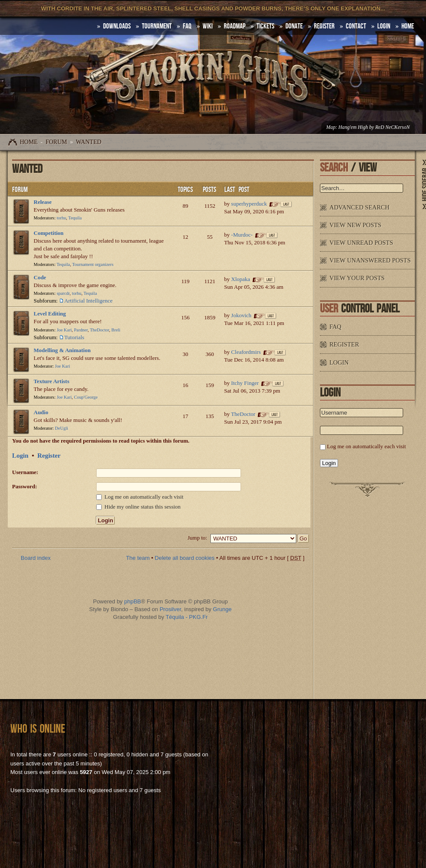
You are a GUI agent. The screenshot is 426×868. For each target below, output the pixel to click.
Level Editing (50, 314)
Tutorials (74, 337)
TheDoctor (99, 330)
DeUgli (61, 428)
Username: (25, 472)
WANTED (89, 142)
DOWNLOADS (117, 26)
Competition (49, 233)
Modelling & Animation (62, 350)
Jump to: (197, 538)
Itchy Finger (245, 383)
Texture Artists (52, 381)
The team (138, 558)
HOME (408, 26)
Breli (116, 330)
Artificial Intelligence (88, 301)
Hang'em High (353, 127)
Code (40, 277)
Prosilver (170, 609)
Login (384, 26)
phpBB (133, 601)
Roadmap (235, 26)
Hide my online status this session (138, 507)
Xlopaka (241, 279)
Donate (294, 26)
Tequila (75, 218)
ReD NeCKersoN (392, 127)
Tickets (265, 26)
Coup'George (86, 397)
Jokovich (241, 315)
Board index (36, 558)
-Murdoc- (242, 235)
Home (29, 142)
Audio (41, 412)
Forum (56, 142)
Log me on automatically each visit (140, 497)
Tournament (157, 26)
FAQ (187, 26)
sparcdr (63, 293)
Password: (25, 486)
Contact (356, 26)
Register (324, 26)
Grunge (222, 609)
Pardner (81, 330)
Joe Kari (64, 330)
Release (43, 202)
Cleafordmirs (246, 352)
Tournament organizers (93, 264)
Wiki (208, 26)
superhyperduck (249, 204)
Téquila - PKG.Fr (187, 617)
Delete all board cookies (185, 558)
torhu (61, 218)
